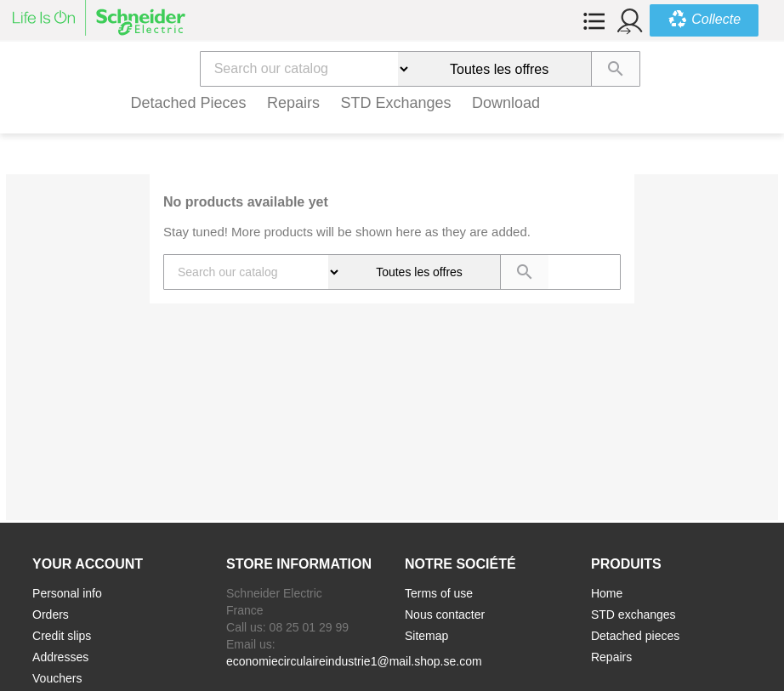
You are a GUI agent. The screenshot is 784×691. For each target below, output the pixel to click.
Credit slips (62, 636)
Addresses (60, 657)
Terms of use (439, 593)
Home (607, 593)
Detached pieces (189, 103)
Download (506, 103)
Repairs (293, 103)
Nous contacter (445, 615)
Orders (51, 615)
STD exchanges (396, 103)
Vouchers (57, 678)
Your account (88, 564)
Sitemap (426, 636)
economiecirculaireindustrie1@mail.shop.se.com (354, 661)
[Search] (299, 69)
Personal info (67, 593)
